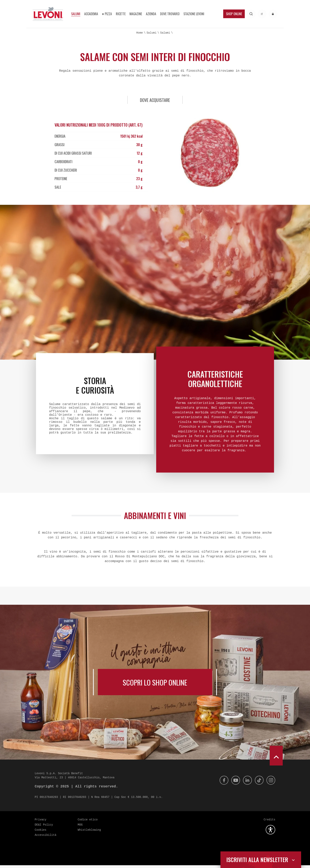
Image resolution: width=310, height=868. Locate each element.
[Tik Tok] (258, 783)
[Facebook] (221, 783)
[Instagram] (270, 783)
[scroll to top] (276, 758)
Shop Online (234, 14)
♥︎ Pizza (107, 14)
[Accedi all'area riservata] (273, 14)
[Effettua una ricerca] (251, 14)
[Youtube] (233, 783)
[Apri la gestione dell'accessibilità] (270, 832)
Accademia (91, 14)
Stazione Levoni (194, 14)
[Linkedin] (246, 783)
